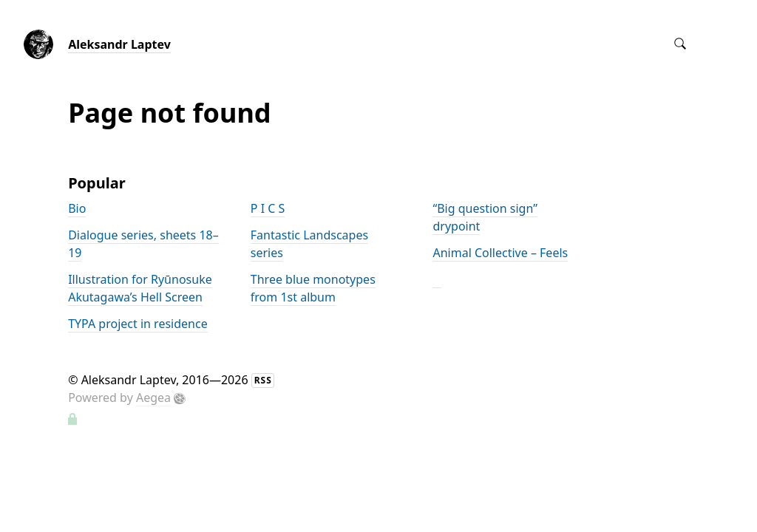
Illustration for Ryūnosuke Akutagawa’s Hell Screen (140, 288)
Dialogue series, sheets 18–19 (143, 244)
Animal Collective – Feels (500, 253)
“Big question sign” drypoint (485, 217)
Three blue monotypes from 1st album (313, 288)
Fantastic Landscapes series (309, 244)
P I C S (268, 208)
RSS (263, 380)
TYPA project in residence (138, 324)
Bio (77, 208)
